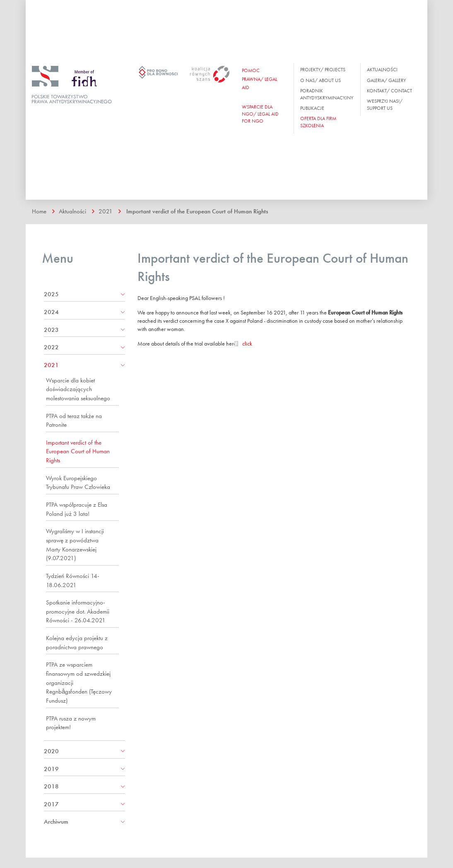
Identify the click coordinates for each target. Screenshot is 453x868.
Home (39, 211)
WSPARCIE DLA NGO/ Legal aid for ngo (260, 114)
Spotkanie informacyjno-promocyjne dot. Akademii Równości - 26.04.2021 (78, 611)
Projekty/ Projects (323, 70)
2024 (51, 312)
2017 (51, 804)
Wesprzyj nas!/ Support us (385, 105)
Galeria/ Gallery (386, 80)
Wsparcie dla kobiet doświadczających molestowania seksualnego (78, 389)
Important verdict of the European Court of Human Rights (197, 211)
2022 (51, 347)
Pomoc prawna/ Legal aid (259, 79)
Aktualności (382, 70)
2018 (51, 786)
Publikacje (312, 108)
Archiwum (56, 822)
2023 (51, 330)
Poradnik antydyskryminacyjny (327, 94)
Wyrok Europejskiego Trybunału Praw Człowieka (78, 483)
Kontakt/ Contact (389, 91)
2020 (51, 751)
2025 (51, 294)
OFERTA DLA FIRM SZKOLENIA (318, 122)
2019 (51, 769)
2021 (106, 211)
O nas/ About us (320, 80)
